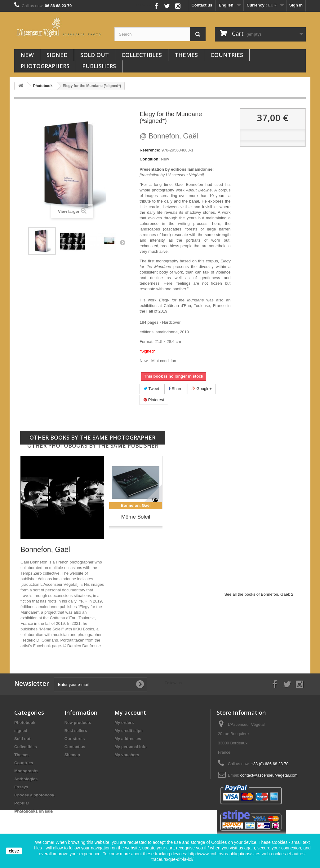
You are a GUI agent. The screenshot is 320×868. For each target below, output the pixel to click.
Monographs (26, 771)
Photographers (45, 66)
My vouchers (127, 755)
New (27, 55)
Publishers (99, 66)
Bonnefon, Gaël (169, 136)
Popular (22, 803)
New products (78, 723)
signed (57, 55)
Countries (227, 55)
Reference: (150, 150)
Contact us (202, 5)
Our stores (75, 739)
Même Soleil (136, 517)
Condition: (150, 159)
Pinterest (154, 400)
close (14, 851)
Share (175, 389)
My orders (124, 723)
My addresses (128, 739)
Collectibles (142, 55)
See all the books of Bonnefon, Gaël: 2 (259, 594)
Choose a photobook (34, 795)
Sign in (296, 5)
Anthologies (26, 779)
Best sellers (76, 731)
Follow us (142, 4)
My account (130, 712)
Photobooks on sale (33, 811)
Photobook (25, 723)
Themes (186, 55)
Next (122, 242)
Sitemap (72, 755)
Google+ (202, 389)
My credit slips (128, 731)
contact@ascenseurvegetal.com (269, 775)
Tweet (151, 389)
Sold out (95, 55)
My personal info (130, 747)
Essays (21, 787)
